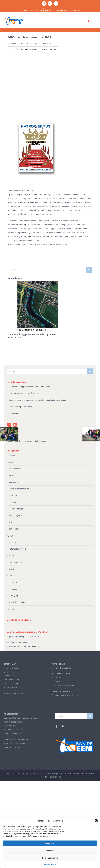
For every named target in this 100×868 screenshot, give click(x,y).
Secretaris (56, 678)
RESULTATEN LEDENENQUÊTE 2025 (24, 393)
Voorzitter (56, 681)
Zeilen (11, 609)
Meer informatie (11, 668)
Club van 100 (10, 676)
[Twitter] (15, 425)
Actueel (12, 462)
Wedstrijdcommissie (17, 602)
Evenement (24, 49)
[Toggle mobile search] (89, 21)
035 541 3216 (21, 642)
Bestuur (12, 475)
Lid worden (9, 672)
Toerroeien (13, 589)
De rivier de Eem (11, 684)
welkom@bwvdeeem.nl (62, 668)
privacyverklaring (50, 864)
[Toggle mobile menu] (95, 21)
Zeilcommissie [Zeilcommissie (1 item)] (41, 441)
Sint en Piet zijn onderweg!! (20, 407)
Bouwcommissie (15, 482)
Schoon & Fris (14, 413)
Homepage (35, 49)
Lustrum (44, 49)
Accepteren (50, 843)
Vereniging (13, 595)
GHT (10, 522)
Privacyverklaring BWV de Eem (65, 695)
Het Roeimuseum (11, 680)
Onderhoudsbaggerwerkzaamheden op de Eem (32, 334)
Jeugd (11, 535)
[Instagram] (62, 727)
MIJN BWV (8, 693)
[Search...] (47, 270)
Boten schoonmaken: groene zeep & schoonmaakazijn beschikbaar (38, 400)
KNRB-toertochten (12, 687)
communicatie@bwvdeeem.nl (26, 646)
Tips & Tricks (14, 582)
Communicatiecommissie (19, 489)
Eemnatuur (13, 495)
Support (12, 576)
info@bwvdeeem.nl (12, 734)
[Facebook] (9, 425)
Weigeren (50, 851)
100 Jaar (12, 455)
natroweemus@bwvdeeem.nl (54, 244)
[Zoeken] (89, 270)
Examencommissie (17, 509)
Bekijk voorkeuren (50, 858)
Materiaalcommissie (17, 549)
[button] (96, 821)
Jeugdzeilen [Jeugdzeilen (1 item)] (27, 441)
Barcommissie (15, 469)
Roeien (11, 569)
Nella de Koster (44, 44)
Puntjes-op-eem (15, 562)
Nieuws (12, 556)
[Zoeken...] (47, 371)
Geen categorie (15, 515)
